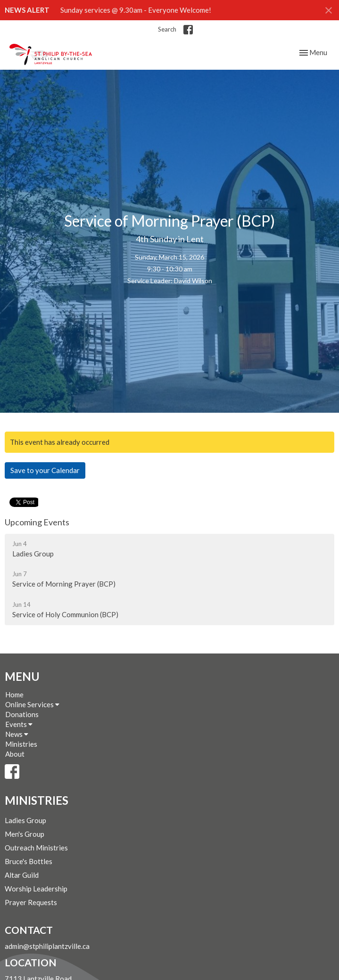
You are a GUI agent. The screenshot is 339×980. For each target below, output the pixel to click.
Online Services (32, 704)
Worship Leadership (36, 889)
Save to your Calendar (45, 470)
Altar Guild (22, 875)
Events (19, 724)
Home (14, 694)
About (15, 754)
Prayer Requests (31, 902)
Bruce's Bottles (29, 861)
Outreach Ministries (36, 848)
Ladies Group (25, 820)
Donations (22, 714)
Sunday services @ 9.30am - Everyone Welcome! (136, 10)
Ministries (21, 744)
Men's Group (25, 834)
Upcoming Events (37, 522)
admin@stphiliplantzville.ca (47, 946)
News (17, 734)
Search (167, 29)
